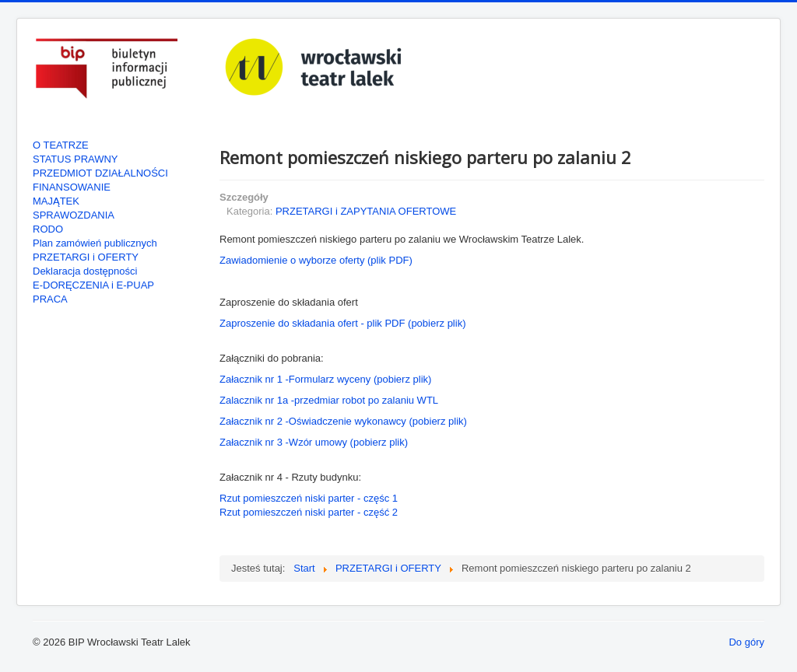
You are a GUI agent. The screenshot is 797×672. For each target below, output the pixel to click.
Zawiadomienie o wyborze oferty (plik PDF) (316, 260)
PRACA (50, 299)
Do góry (746, 642)
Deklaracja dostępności (85, 271)
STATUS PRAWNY (75, 159)
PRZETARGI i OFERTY (86, 257)
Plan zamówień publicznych (95, 243)
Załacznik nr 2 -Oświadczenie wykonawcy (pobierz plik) (343, 421)
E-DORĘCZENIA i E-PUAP (93, 285)
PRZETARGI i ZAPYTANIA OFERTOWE (366, 211)
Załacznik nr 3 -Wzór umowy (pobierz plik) (314, 442)
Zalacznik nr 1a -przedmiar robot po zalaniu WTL (329, 400)
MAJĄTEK (56, 201)
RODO (48, 229)
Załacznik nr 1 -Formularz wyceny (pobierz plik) (325, 379)
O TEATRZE (61, 145)
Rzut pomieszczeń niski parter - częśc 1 (309, 498)
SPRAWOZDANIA (74, 215)
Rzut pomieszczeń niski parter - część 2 (309, 512)
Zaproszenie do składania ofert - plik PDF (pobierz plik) (342, 323)
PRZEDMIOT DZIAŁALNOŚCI (100, 173)
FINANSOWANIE (72, 187)
